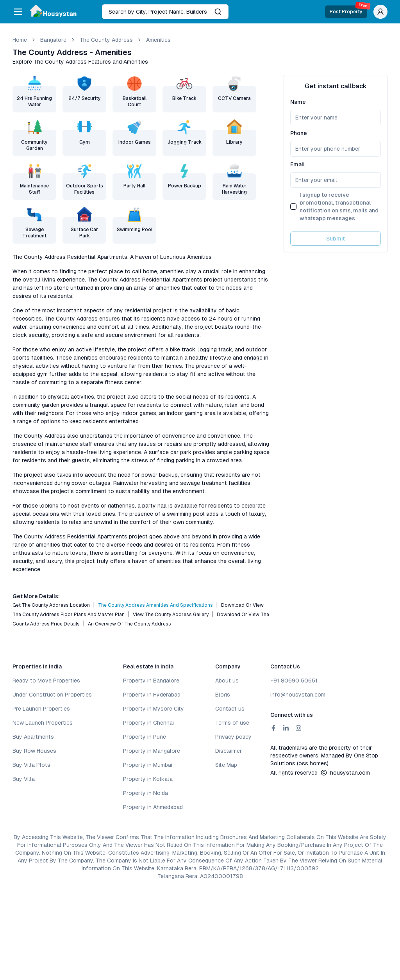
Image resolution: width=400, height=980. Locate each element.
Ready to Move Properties (46, 681)
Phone (299, 133)
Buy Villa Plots (31, 765)
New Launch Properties (43, 723)
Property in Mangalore (152, 751)
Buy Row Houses (34, 751)
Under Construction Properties (52, 695)
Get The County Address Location (51, 605)
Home (20, 40)
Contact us (230, 709)
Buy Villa (24, 779)
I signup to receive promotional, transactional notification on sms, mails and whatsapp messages (339, 207)
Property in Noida (146, 793)
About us (227, 681)
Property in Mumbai (148, 765)
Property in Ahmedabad (153, 807)
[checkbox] (293, 207)
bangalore (53, 40)
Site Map (226, 765)
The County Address (106, 40)
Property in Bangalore (151, 681)
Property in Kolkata (148, 779)
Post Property (348, 10)
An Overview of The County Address (129, 624)
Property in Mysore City (154, 709)
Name (298, 102)
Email (297, 164)
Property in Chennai (148, 723)
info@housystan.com (298, 695)
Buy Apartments (33, 737)
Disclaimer (229, 751)
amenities (158, 40)
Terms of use (232, 723)
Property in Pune (145, 737)
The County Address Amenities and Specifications (155, 605)
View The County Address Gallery (171, 615)
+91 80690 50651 (294, 681)
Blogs (223, 695)
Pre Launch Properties (41, 709)
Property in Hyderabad (152, 695)
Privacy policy (233, 737)
